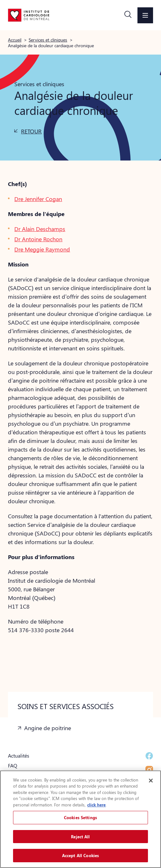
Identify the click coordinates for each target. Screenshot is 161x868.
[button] (128, 15)
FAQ (13, 765)
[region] (80, 819)
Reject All (80, 837)
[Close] (151, 781)
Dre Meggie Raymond (42, 249)
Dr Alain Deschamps (40, 229)
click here (96, 805)
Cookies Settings (80, 817)
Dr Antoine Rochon (38, 239)
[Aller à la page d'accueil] (29, 15)
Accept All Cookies (80, 855)
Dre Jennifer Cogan (38, 199)
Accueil (15, 40)
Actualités (19, 756)
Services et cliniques (48, 40)
